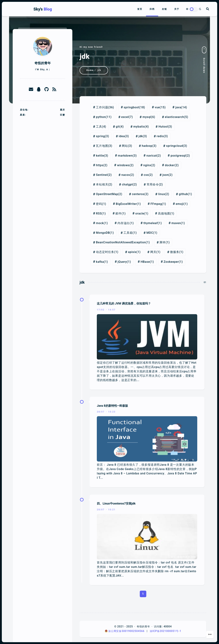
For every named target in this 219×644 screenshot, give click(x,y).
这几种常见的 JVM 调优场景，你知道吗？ (124, 387)
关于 (177, 9)
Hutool (163, 127)
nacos (126, 175)
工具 (99, 127)
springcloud (174, 146)
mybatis (139, 127)
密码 (99, 204)
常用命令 (153, 184)
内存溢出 (124, 223)
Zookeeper (171, 262)
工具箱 (128, 233)
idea (122, 136)
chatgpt (127, 184)
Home (90, 70)
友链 (164, 9)
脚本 (163, 242)
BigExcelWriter (126, 204)
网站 (125, 146)
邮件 (119, 213)
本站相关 (102, 184)
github (183, 194)
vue (157, 107)
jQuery (122, 262)
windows (123, 165)
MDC (150, 233)
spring (100, 136)
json (165, 175)
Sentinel (102, 175)
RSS (99, 213)
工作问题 (102, 107)
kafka (100, 262)
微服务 (175, 252)
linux (162, 194)
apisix (132, 252)
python (101, 117)
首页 (140, 9)
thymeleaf (151, 223)
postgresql (178, 156)
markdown (125, 156)
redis (160, 136)
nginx (147, 165)
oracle (140, 213)
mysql (147, 117)
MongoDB (103, 233)
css (146, 175)
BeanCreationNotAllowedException (121, 242)
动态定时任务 (105, 252)
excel (125, 117)
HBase (145, 262)
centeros (138, 194)
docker (170, 165)
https (100, 165)
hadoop (147, 146)
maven (176, 223)
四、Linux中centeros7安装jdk (116, 583)
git (118, 127)
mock (100, 223)
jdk (141, 136)
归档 (152, 9)
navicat (152, 156)
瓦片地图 (102, 146)
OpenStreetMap (107, 194)
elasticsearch (174, 117)
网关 (153, 252)
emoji (180, 204)
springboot (131, 107)
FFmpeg (156, 204)
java (178, 107)
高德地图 (164, 213)
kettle (100, 156)
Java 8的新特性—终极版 (112, 485)
